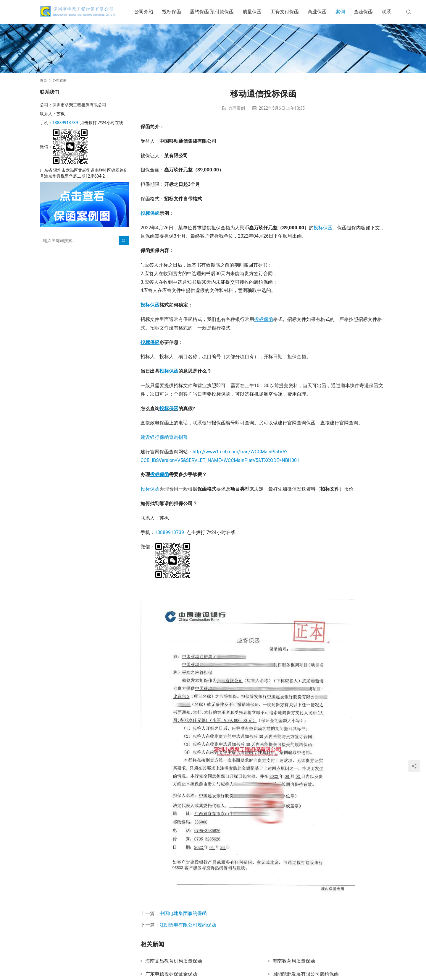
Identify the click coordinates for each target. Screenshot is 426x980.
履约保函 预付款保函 (216, 12)
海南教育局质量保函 (294, 961)
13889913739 (169, 532)
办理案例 (237, 108)
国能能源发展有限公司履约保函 (306, 974)
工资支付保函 (289, 12)
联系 (390, 12)
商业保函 (321, 12)
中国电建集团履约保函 (183, 913)
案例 (344, 12)
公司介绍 (148, 12)
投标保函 (176, 12)
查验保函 (367, 12)
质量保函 (256, 12)
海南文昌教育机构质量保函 (174, 961)
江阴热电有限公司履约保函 (188, 925)
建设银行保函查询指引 (164, 437)
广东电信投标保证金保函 (171, 974)
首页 (43, 80)
